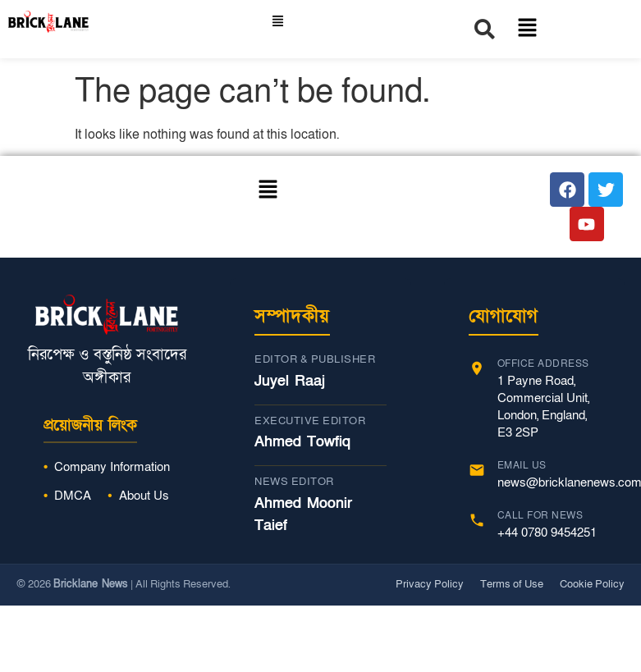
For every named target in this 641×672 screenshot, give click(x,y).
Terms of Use (512, 584)
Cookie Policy (592, 584)
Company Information (112, 467)
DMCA (73, 496)
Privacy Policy (430, 584)
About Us (144, 496)
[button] (277, 23)
